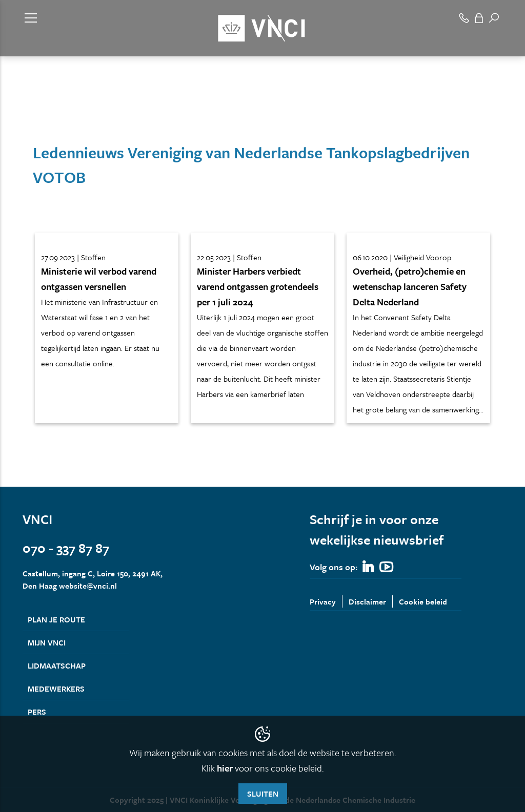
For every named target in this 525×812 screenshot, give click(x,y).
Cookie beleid (423, 601)
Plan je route (56, 619)
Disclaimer (367, 601)
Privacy (323, 601)
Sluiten (263, 794)
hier (225, 768)
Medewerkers (56, 689)
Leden (61, 112)
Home (32, 112)
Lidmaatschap (57, 665)
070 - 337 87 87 (66, 548)
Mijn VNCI (47, 642)
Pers (37, 712)
